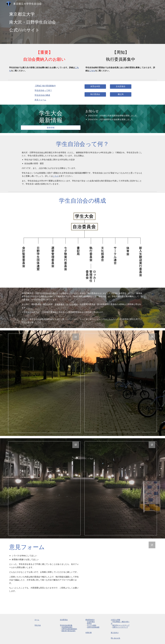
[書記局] (121, 94)
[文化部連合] (121, 87)
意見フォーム (40, 100)
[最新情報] (51, 128)
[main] (82, 22)
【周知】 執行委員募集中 (45, 86)
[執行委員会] (95, 94)
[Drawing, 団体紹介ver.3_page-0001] (44, 383)
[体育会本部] (95, 87)
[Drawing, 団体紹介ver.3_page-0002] (121, 383)
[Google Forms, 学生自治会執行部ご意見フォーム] (121, 576)
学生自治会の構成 (42, 95)
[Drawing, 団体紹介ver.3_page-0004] (121, 488)
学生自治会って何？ (43, 90)
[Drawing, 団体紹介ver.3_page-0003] (44, 488)
